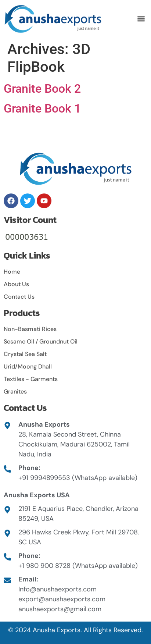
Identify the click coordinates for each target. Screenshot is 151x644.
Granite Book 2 (42, 89)
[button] (141, 19)
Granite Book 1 (42, 108)
